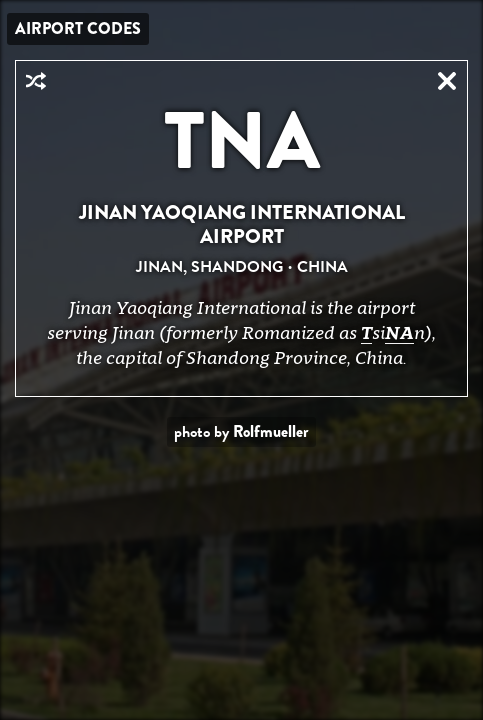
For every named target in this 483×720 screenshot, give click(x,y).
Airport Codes (78, 28)
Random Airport (36, 81)
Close (447, 81)
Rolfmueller (271, 431)
